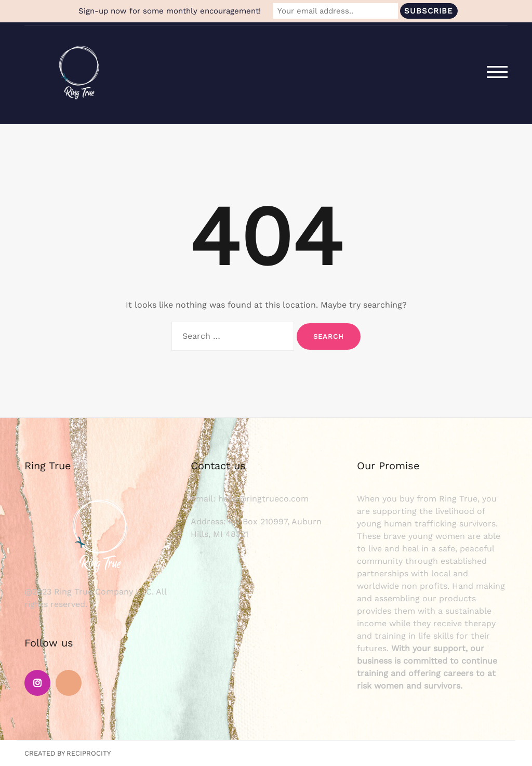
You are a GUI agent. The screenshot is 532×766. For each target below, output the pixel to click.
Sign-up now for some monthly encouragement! (170, 11)
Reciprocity (89, 753)
